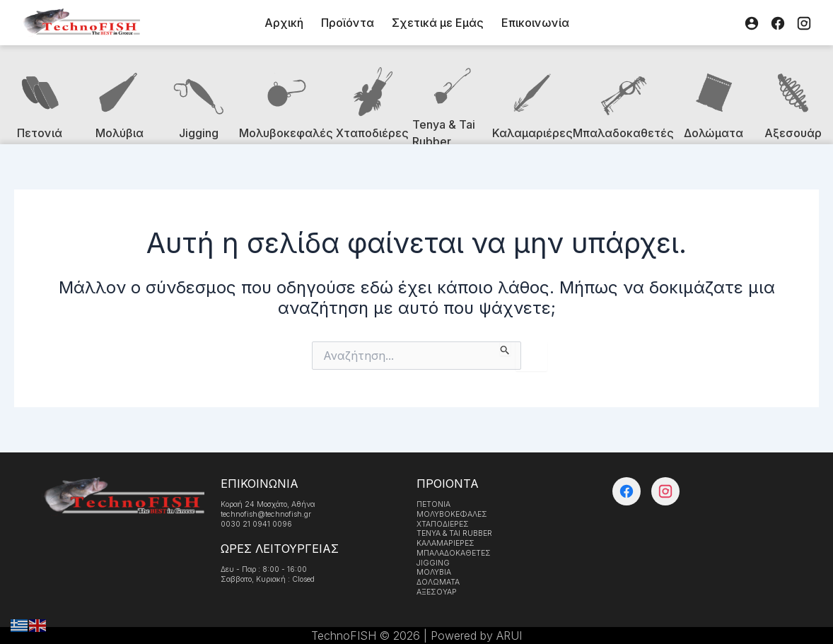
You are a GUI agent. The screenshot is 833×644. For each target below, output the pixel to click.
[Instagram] (804, 23)
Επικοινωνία (535, 23)
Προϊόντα (348, 23)
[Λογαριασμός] (752, 23)
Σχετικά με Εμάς (438, 23)
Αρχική (284, 23)
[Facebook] (778, 23)
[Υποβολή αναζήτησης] (505, 349)
